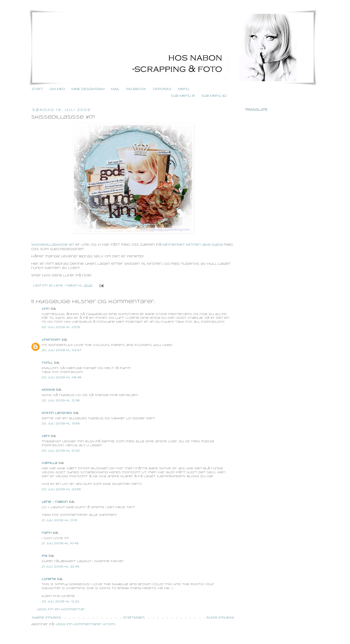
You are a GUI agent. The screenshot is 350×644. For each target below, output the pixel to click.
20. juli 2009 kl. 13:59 (61, 424)
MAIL (115, 89)
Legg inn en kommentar (61, 609)
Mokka (48, 390)
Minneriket (174, 245)
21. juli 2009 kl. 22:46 (60, 567)
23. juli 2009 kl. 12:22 (60, 602)
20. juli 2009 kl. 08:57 (61, 350)
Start (37, 89)
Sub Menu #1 (183, 96)
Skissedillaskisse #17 (53, 245)
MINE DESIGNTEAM (88, 89)
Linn (46, 309)
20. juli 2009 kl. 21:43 (61, 451)
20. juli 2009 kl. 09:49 (61, 377)
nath (47, 533)
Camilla (49, 463)
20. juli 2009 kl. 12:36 (61, 401)
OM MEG (57, 89)
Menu (183, 89)
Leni (46, 436)
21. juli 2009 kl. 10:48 (60, 543)
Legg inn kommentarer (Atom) (86, 624)
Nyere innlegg (47, 618)
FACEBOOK (136, 89)
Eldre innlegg (220, 618)
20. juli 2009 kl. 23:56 (61, 489)
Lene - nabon (66, 286)
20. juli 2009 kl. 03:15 (61, 327)
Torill (47, 363)
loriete (49, 579)
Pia (44, 556)
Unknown (51, 340)
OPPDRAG (162, 89)
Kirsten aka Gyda (204, 245)
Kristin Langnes (57, 413)
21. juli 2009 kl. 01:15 (59, 520)
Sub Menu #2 (214, 96)
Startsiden (134, 618)
